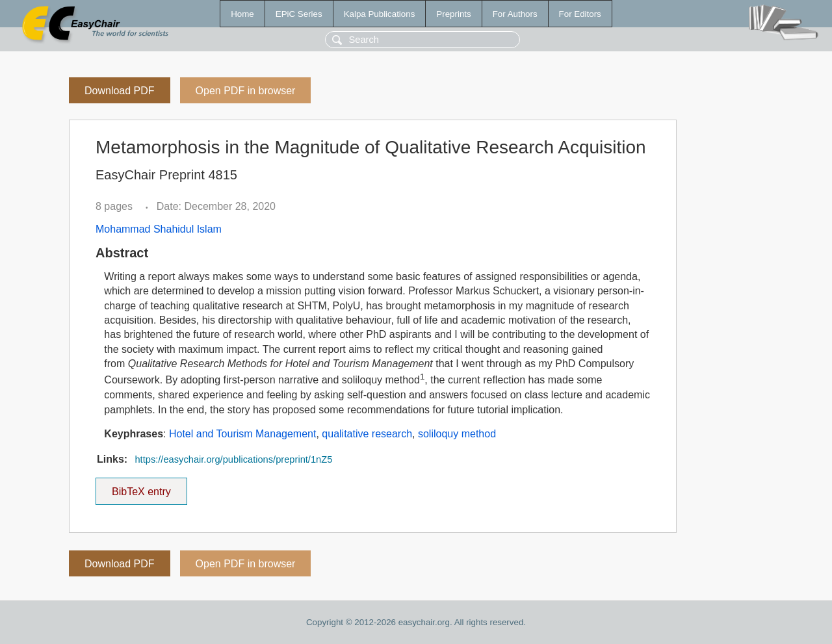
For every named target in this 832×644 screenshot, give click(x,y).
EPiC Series (299, 14)
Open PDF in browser (246, 91)
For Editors (580, 14)
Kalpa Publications (380, 14)
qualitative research (367, 434)
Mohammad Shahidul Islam (159, 229)
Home (242, 14)
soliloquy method (457, 434)
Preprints (453, 14)
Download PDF (120, 91)
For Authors (515, 14)
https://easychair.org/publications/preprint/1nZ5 (233, 459)
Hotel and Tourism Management (243, 434)
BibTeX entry (141, 487)
